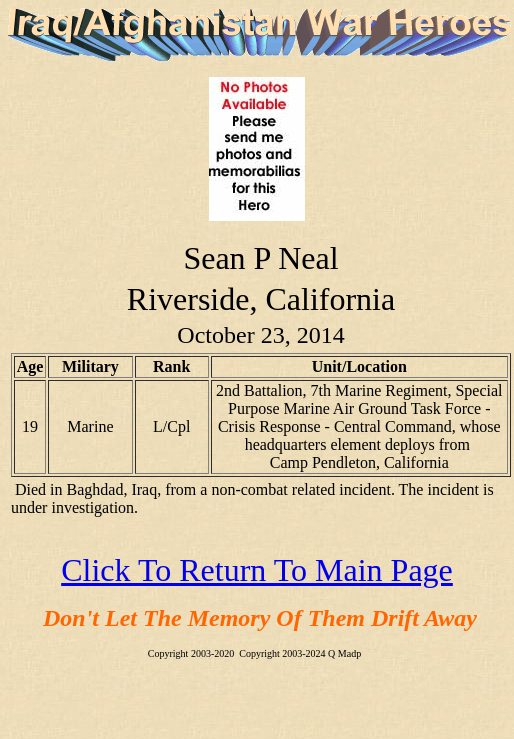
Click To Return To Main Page (257, 570)
